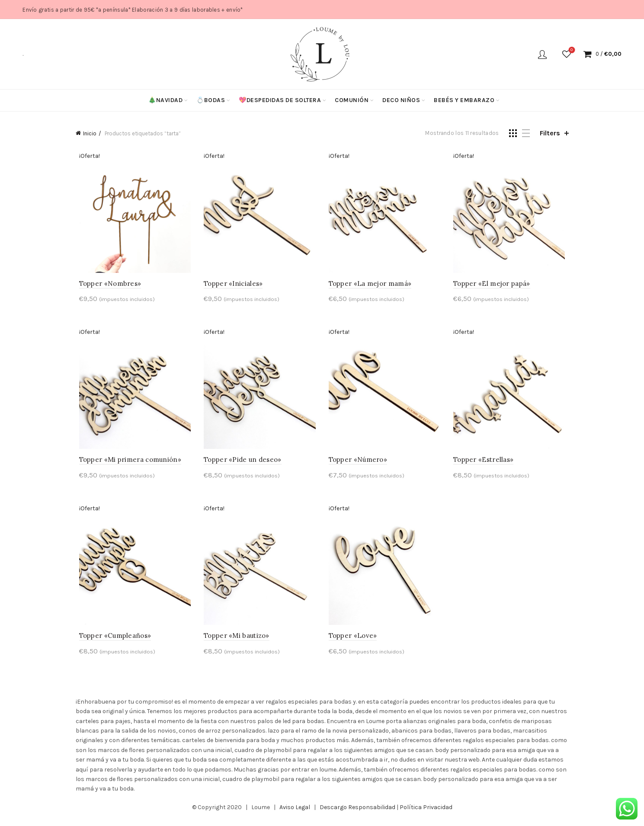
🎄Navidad (165, 100)
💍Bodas (211, 100)
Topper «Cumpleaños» (112, 641)
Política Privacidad (426, 812)
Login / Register (542, 54)
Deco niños (401, 100)
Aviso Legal (295, 812)
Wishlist (571, 50)
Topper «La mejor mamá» (370, 285)
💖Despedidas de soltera (280, 100)
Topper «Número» (358, 463)
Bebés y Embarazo (464, 100)
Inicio (90, 133)
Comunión (352, 100)
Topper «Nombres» (107, 285)
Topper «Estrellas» (485, 463)
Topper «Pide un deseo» (241, 463)
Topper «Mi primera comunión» (127, 463)
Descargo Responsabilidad (357, 812)
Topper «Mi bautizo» (235, 641)
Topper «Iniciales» (231, 285)
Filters (550, 133)
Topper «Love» (353, 641)
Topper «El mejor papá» (493, 285)
